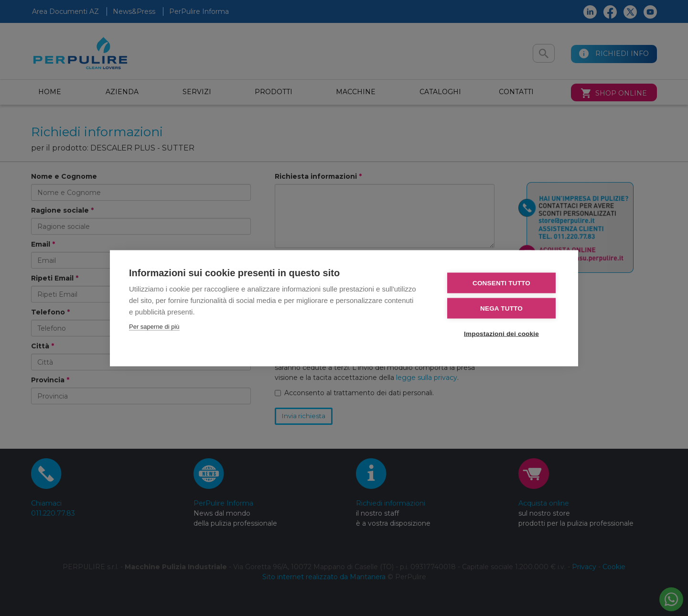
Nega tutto (501, 308)
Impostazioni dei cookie (501, 333)
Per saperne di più (154, 326)
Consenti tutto (501, 283)
